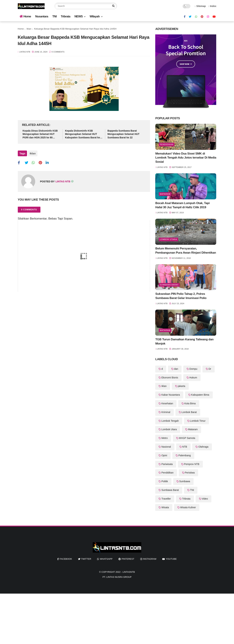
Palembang (185, 455)
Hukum (193, 378)
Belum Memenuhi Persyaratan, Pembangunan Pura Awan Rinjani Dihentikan (186, 251)
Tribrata (66, 16)
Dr (210, 369)
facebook (66, 559)
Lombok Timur (198, 421)
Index (212, 6)
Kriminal (166, 412)
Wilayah (95, 16)
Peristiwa (190, 473)
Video (205, 499)
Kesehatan (167, 403)
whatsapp (106, 559)
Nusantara (42, 16)
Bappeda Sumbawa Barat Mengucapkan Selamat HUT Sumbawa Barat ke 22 (124, 134)
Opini (164, 455)
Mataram (165, 194)
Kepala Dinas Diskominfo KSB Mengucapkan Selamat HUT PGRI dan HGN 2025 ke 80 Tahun (40, 134)
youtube (171, 559)
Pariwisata (167, 464)
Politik (165, 481)
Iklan (29, 29)
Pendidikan (166, 144)
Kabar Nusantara (171, 395)
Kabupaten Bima (200, 395)
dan (176, 369)
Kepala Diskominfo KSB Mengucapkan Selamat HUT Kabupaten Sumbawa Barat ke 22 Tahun (83, 134)
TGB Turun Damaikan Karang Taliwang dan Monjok (184, 341)
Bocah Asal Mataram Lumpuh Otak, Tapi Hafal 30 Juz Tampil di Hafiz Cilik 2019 (182, 205)
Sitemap (200, 6)
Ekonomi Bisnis (170, 378)
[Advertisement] (105, 618)
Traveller (166, 499)
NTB (185, 447)
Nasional (166, 447)
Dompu (193, 369)
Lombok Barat (189, 412)
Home (25, 16)
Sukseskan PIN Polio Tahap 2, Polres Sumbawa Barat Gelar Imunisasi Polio (181, 296)
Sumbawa (185, 481)
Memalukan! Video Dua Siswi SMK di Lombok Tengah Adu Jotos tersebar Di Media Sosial (186, 158)
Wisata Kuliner (188, 507)
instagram (150, 559)
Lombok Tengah (170, 421)
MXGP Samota (187, 438)
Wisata (165, 507)
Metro (164, 438)
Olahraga (203, 447)
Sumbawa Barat (169, 285)
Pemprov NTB (192, 464)
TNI (54, 16)
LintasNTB (129, 572)
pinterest (128, 559)
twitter (86, 559)
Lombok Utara (168, 239)
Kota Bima (190, 403)
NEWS (78, 16)
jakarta (182, 386)
